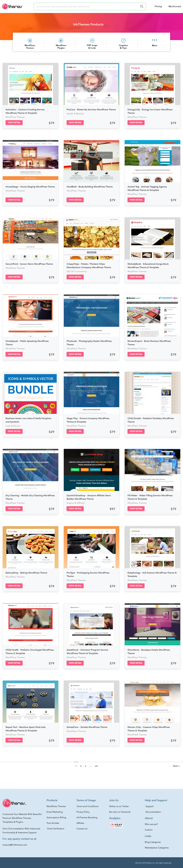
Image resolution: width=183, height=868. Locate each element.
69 (96, 766)
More (155, 45)
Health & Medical (75, 114)
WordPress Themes (30, 47)
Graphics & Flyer (123, 47)
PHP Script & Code (92, 47)
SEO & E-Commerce (77, 271)
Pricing (158, 6)
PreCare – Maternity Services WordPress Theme (91, 110)
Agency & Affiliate (76, 503)
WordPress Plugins (61, 47)
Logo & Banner (13, 426)
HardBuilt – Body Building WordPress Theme (90, 187)
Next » (177, 766)
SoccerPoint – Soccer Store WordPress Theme (29, 264)
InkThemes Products (88, 24)
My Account (175, 6)
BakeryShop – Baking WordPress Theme (26, 573)
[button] (14, 123)
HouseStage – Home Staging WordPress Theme (30, 187)
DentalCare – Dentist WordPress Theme (87, 727)
